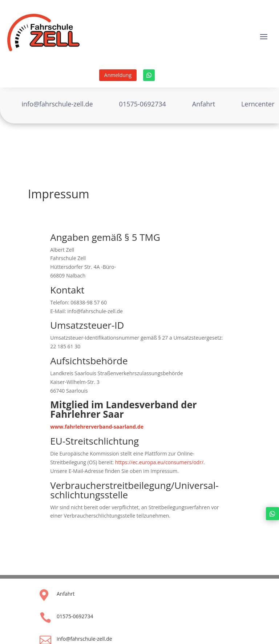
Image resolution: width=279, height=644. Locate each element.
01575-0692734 (75, 616)
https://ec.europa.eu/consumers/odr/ (159, 462)
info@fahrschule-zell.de (84, 639)
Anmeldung (118, 75)
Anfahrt (66, 594)
